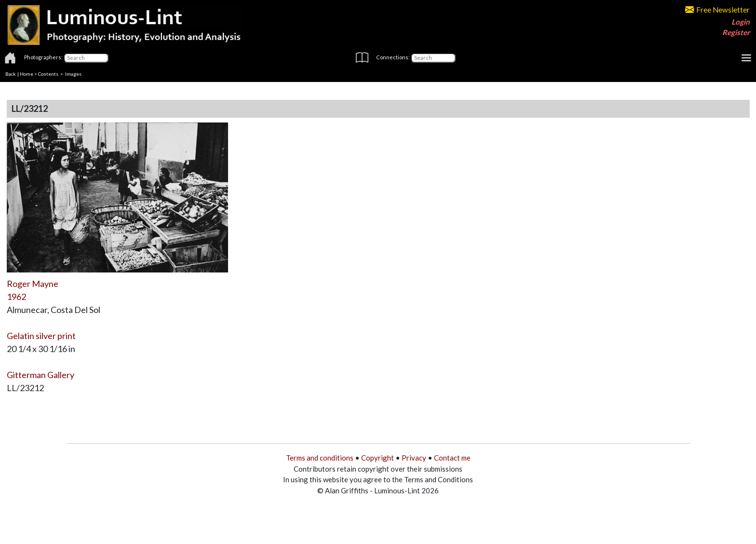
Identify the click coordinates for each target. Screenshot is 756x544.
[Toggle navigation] (746, 58)
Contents (48, 74)
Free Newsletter (717, 10)
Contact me (452, 458)
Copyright (378, 458)
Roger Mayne (33, 284)
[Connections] (433, 58)
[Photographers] (86, 58)
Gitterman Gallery (40, 375)
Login (741, 22)
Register (736, 32)
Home (27, 74)
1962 (16, 297)
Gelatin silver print (41, 336)
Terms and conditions (320, 458)
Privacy (414, 458)
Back (11, 74)
